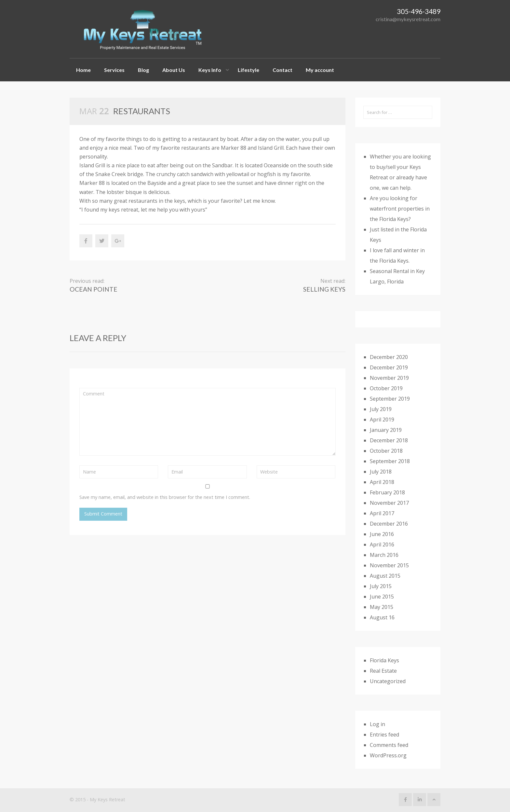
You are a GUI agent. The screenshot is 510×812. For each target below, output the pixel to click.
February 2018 (387, 492)
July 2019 (381, 409)
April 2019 (382, 420)
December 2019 (389, 367)
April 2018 (382, 482)
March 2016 (384, 555)
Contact (282, 70)
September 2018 (390, 461)
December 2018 (389, 440)
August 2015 (385, 576)
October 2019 (386, 388)
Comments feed (389, 745)
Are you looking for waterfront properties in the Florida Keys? (400, 209)
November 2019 (389, 378)
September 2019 (390, 399)
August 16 (382, 617)
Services (114, 70)
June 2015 (382, 597)
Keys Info (210, 70)
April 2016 (382, 544)
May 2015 (382, 607)
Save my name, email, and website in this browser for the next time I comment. (165, 497)
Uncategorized (388, 681)
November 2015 (389, 565)
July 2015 (381, 586)
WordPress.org (388, 755)
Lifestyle (248, 70)
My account (320, 70)
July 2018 (381, 472)
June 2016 (382, 534)
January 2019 (386, 430)
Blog (143, 70)
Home (83, 70)
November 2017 (389, 503)
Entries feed (384, 735)
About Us (174, 70)
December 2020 (389, 357)
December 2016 (389, 524)
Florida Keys (384, 660)
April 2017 (382, 513)
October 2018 (386, 451)
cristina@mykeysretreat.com (408, 19)
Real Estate (383, 671)
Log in (377, 724)
